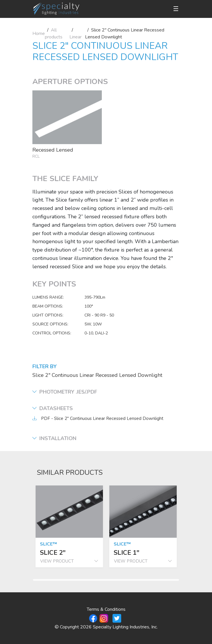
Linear (75, 37)
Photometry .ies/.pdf (65, 392)
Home (39, 33)
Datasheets (53, 408)
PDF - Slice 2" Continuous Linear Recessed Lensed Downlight (102, 418)
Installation (54, 439)
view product (69, 561)
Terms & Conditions (106, 609)
